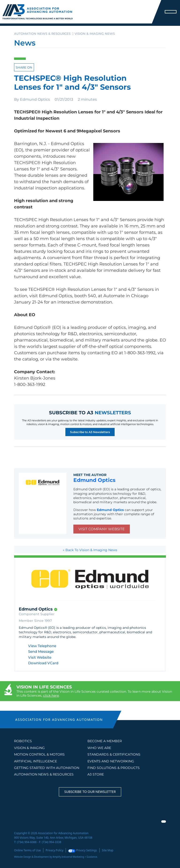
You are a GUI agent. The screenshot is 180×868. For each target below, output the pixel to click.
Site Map (108, 850)
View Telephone (42, 646)
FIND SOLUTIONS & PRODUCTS (114, 768)
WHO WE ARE (99, 748)
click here (51, 695)
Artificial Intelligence (36, 761)
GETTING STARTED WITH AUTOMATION (47, 768)
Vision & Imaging (29, 748)
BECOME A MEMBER (105, 741)
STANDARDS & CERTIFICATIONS (114, 754)
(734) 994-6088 (27, 842)
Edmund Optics (35, 99)
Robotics (23, 741)
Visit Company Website (102, 529)
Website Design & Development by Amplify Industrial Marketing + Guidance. (56, 857)
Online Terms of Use (27, 850)
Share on (24, 67)
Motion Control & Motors (39, 754)
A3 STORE (96, 774)
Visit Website (40, 658)
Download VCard (43, 663)
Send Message (41, 652)
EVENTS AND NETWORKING (111, 761)
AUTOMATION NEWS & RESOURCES (44, 774)
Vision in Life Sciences (44, 687)
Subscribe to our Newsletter (90, 792)
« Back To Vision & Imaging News (90, 550)
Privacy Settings (82, 850)
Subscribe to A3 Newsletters (90, 432)
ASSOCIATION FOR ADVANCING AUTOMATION (59, 720)
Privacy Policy (55, 850)
